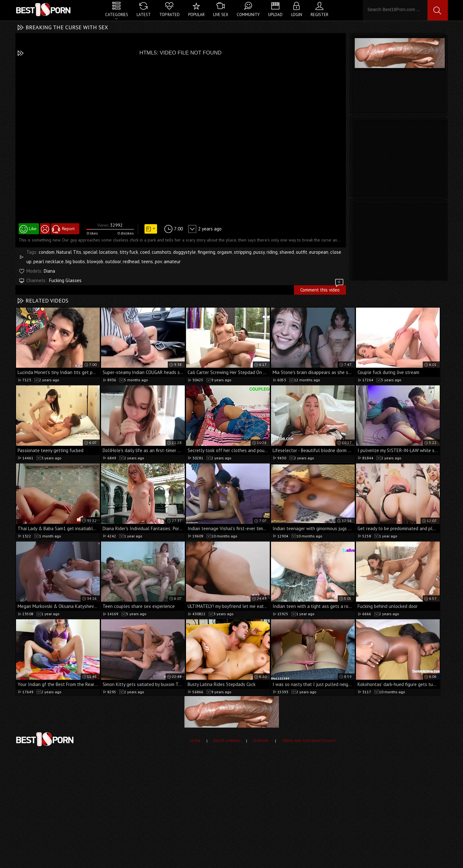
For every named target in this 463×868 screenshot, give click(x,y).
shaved (287, 252)
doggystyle (184, 252)
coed (145, 252)
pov (158, 261)
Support (261, 741)
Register (319, 15)
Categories (117, 15)
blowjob (95, 261)
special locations (100, 252)
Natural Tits (69, 252)
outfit (302, 252)
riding (272, 252)
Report (68, 229)
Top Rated (169, 15)
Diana (49, 271)
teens (147, 261)
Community (248, 15)
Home (195, 741)
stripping (243, 252)
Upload (275, 15)
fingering (206, 252)
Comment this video (322, 289)
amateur (172, 261)
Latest (144, 15)
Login (297, 15)
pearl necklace (48, 261)
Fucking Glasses (65, 280)
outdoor (113, 261)
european (319, 252)
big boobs (75, 261)
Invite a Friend (227, 741)
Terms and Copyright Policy (309, 741)
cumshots (161, 252)
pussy (259, 252)
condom (47, 252)
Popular (196, 15)
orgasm (225, 252)
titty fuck (129, 252)
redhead (131, 261)
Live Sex (221, 15)
